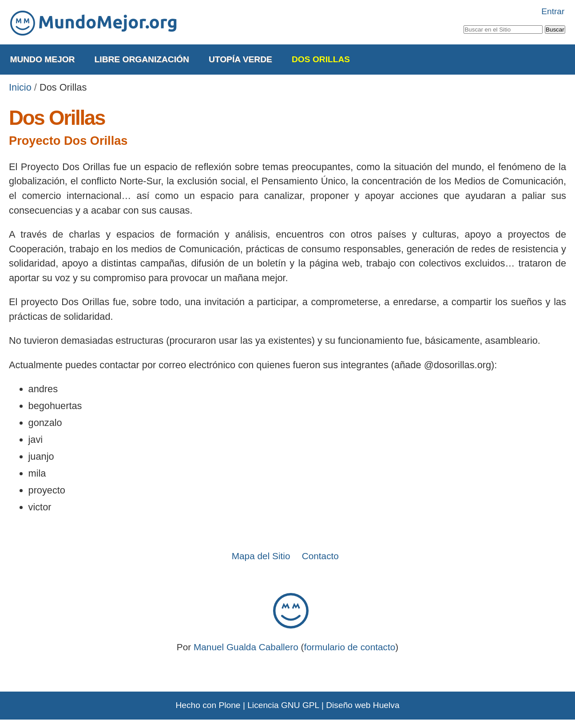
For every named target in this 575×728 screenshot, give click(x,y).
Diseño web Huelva (363, 705)
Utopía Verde (240, 59)
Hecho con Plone (208, 705)
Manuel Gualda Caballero (246, 647)
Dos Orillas (321, 59)
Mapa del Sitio (261, 556)
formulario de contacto (350, 647)
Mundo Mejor (42, 59)
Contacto (320, 556)
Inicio (20, 87)
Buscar (463, 24)
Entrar (553, 11)
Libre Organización (142, 59)
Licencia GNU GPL (283, 705)
